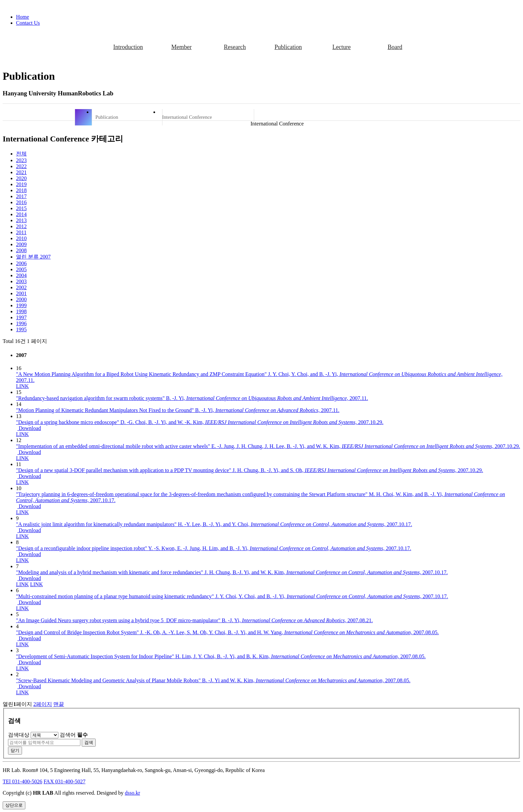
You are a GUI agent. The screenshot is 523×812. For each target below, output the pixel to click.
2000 (21, 299)
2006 (21, 263)
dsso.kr (132, 793)
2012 (21, 226)
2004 (21, 275)
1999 (21, 305)
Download (29, 428)
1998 (21, 311)
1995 (21, 329)
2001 (21, 293)
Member (182, 47)
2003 (21, 281)
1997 (21, 317)
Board (395, 47)
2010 (21, 238)
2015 (21, 208)
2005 (21, 269)
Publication (288, 47)
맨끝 (59, 704)
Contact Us (28, 23)
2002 (21, 287)
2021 (21, 172)
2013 (21, 220)
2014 (21, 214)
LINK (22, 386)
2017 (21, 196)
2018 (21, 190)
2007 (33, 257)
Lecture (342, 47)
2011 (21, 232)
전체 (21, 154)
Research (235, 47)
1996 (21, 323)
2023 (21, 160)
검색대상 (19, 735)
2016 (21, 202)
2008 (21, 250)
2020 (21, 178)
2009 (21, 244)
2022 (21, 166)
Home (23, 17)
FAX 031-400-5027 (65, 781)
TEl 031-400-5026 (23, 781)
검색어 (74, 735)
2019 (21, 184)
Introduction (128, 47)
